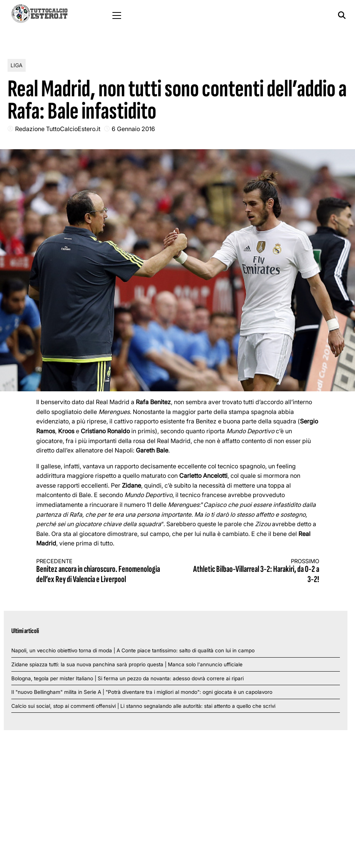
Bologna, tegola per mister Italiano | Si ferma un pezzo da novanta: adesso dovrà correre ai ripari (128, 678)
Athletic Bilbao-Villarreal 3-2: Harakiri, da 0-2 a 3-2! (255, 571)
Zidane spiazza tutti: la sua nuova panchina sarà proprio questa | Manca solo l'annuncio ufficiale (127, 664)
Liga (17, 65)
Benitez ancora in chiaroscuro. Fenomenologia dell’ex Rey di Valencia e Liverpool (100, 571)
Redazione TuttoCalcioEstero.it (58, 129)
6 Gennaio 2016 (133, 129)
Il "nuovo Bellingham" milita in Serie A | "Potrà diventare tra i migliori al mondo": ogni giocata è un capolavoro (142, 692)
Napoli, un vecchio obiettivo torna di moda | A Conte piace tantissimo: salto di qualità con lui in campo (133, 650)
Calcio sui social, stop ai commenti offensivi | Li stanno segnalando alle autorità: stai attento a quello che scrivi (143, 706)
